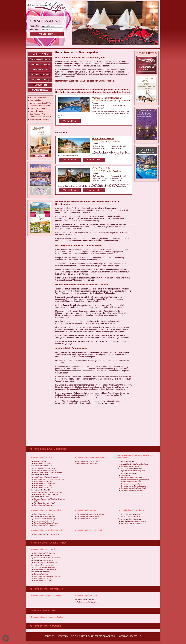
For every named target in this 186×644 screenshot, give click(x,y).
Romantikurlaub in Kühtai (43, 464)
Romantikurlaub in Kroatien (44, 611)
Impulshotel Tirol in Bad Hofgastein (133, 471)
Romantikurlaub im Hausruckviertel (46, 523)
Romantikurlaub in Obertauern (131, 478)
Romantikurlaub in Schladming (88, 461)
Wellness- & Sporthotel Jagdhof (107, 98)
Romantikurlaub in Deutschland (47, 589)
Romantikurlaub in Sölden (43, 488)
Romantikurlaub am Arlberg (130, 524)
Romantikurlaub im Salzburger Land (133, 488)
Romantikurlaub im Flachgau (128, 473)
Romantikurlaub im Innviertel (44, 521)
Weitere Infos (70, 121)
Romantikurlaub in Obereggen (44, 553)
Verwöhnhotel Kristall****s (40, 103)
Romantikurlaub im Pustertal (41, 556)
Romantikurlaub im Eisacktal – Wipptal (47, 576)
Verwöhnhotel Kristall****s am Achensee (48, 472)
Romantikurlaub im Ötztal (40, 497)
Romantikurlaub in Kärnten (86, 510)
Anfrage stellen (94, 160)
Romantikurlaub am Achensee (42, 466)
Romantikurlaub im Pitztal (40, 475)
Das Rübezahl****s (38, 114)
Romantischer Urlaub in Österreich (49, 449)
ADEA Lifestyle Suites (102, 168)
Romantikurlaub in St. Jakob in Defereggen (49, 479)
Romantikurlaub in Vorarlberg (131, 510)
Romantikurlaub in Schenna (41, 572)
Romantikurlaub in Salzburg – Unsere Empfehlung (134, 456)
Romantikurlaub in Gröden (43, 580)
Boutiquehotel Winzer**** (40, 119)
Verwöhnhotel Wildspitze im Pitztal (46, 477)
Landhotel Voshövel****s (40, 106)
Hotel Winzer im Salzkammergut (45, 519)
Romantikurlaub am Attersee (44, 514)
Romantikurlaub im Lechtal (43, 481)
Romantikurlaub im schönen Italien (48, 543)
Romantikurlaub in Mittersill (130, 466)
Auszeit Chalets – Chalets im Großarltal (134, 464)
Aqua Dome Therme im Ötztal (44, 503)
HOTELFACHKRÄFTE (127, 636)
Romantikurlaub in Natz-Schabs (45, 569)
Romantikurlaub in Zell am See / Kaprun (134, 486)
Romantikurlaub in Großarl (127, 462)
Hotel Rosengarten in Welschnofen (46, 563)
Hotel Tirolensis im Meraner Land (45, 567)
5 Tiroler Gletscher (40, 461)
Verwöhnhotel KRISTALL (103, 138)
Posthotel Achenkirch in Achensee (46, 470)
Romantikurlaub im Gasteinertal (132, 490)
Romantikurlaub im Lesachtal (87, 518)
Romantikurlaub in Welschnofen (42, 560)
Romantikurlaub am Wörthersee (88, 516)
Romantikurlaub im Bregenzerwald (130, 519)
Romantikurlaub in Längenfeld (44, 483)
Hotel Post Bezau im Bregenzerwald (133, 522)
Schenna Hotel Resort (41, 574)
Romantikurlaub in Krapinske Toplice (47, 617)
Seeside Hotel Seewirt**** (40, 117)
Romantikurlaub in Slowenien (45, 626)
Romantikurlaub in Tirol (41, 458)
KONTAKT (49, 636)
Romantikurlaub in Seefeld (40, 490)
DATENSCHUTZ (78, 636)
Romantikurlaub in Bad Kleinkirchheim (90, 514)
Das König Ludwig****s (39, 108)
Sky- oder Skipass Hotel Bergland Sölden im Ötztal (49, 500)
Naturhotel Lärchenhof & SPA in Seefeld (48, 492)
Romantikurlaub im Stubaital (44, 505)
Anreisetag (35, 26)
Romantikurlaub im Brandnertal (129, 514)
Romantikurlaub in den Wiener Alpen (47, 534)
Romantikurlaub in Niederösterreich (47, 530)
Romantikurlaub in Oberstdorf (85, 600)
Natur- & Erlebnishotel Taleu (130, 517)
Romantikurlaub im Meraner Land (43, 565)
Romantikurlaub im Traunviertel (45, 525)
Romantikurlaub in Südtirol (43, 549)
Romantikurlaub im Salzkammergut (43, 517)
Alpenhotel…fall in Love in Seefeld (46, 494)
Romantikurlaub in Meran (43, 578)
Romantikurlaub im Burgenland (88, 530)
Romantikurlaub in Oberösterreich (46, 510)
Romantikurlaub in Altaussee (87, 464)
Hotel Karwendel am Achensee (45, 468)
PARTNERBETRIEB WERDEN (101, 636)
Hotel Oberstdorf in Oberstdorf (88, 602)
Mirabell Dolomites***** (39, 97)
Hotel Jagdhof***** (37, 100)
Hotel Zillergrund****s (39, 111)
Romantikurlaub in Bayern (86, 595)
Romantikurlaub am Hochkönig (131, 484)
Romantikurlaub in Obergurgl (44, 486)
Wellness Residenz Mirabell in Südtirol (47, 558)
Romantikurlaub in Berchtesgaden (46, 595)
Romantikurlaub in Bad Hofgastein (130, 469)
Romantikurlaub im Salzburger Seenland (135, 480)
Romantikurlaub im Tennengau (131, 482)
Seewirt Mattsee (126, 476)
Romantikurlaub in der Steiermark (89, 458)
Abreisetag (35, 29)
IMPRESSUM (62, 636)
